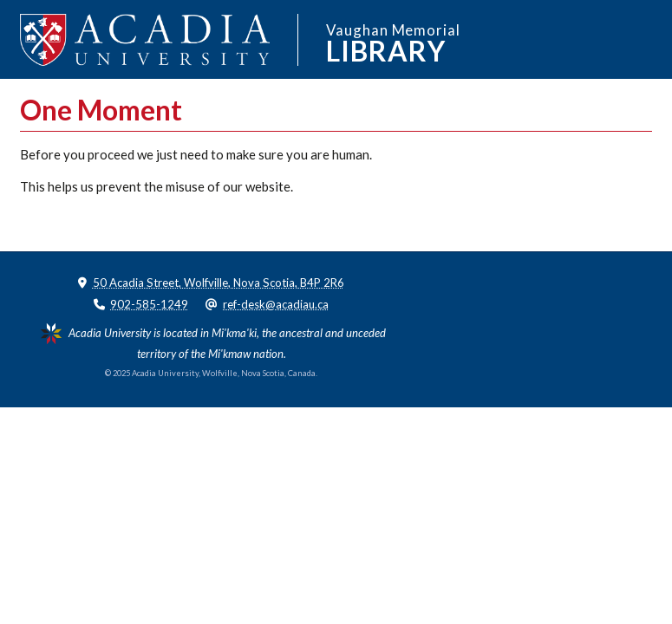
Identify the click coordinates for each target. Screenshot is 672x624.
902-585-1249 (149, 304)
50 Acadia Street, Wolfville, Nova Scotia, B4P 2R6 (219, 283)
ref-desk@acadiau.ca (276, 304)
